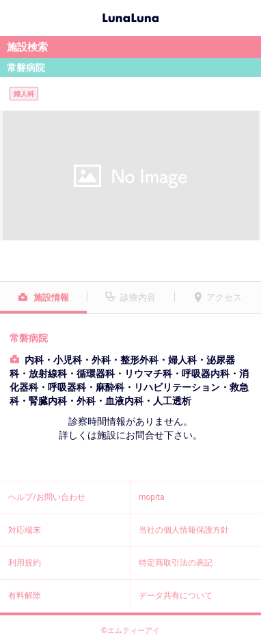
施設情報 (51, 297)
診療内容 (138, 297)
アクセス (224, 297)
